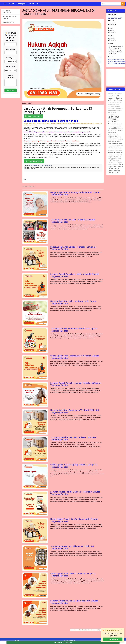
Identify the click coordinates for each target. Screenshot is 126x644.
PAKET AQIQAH (21, 4)
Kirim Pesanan (10, 90)
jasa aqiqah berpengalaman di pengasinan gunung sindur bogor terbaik (115, 104)
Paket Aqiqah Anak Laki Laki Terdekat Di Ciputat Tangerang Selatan (73, 248)
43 (80, 630)
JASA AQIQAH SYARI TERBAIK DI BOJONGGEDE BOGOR (114, 119)
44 (83, 630)
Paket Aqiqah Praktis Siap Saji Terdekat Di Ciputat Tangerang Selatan (74, 466)
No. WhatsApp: (10, 49)
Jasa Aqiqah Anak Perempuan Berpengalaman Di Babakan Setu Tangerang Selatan (115, 144)
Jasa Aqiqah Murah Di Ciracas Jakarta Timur (41, 166)
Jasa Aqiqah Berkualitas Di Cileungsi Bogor (115, 98)
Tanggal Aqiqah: (11, 67)
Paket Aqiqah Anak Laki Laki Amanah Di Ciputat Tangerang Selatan (73, 575)
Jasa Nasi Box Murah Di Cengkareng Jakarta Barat (115, 139)
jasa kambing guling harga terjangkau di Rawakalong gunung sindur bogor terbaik (115, 132)
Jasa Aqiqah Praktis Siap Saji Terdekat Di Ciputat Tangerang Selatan (73, 439)
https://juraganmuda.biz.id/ (116, 60)
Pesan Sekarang (113, 639)
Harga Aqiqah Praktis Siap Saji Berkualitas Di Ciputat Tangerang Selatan (75, 194)
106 (98, 630)
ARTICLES (31, 4)
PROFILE (11, 4)
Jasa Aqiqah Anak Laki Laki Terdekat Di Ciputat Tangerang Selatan (73, 221)
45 (86, 630)
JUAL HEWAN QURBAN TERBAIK (9, 17)
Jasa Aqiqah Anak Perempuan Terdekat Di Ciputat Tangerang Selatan (74, 330)
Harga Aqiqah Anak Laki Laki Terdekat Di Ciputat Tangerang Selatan (73, 302)
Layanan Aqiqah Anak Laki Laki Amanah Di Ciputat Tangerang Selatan (74, 602)
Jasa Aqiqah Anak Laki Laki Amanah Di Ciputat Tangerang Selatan (72, 547)
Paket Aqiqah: (10, 58)
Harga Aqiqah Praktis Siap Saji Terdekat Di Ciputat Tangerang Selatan (74, 520)
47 (92, 630)
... (77, 630)
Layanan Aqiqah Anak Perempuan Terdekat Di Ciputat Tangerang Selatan (76, 384)
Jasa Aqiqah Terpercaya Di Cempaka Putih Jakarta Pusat (115, 163)
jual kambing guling (8, 22)
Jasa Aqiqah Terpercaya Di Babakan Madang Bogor (115, 109)
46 (89, 630)
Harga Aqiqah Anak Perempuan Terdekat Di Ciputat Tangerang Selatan (75, 411)
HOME (4, 4)
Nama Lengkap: (11, 40)
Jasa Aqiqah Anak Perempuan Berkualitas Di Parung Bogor (115, 18)
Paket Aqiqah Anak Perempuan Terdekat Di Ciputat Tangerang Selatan (75, 357)
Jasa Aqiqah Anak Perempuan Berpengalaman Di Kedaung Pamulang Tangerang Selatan (115, 169)
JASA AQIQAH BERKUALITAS (7, 12)
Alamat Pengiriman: (10, 76)
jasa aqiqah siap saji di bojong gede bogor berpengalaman (115, 113)
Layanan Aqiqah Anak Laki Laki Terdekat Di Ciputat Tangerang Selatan (75, 275)
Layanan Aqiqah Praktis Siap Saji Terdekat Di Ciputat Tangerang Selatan (75, 493)
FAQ (38, 4)
